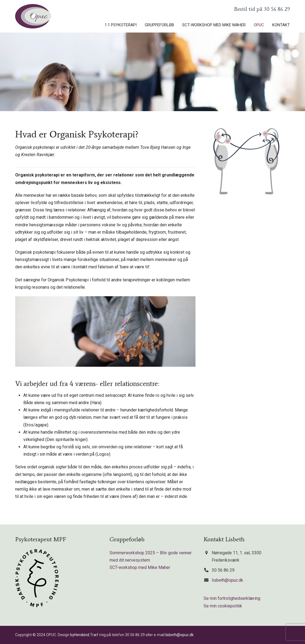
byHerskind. (80, 635)
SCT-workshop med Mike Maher (140, 567)
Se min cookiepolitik (223, 606)
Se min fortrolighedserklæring (232, 598)
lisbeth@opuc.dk (227, 580)
